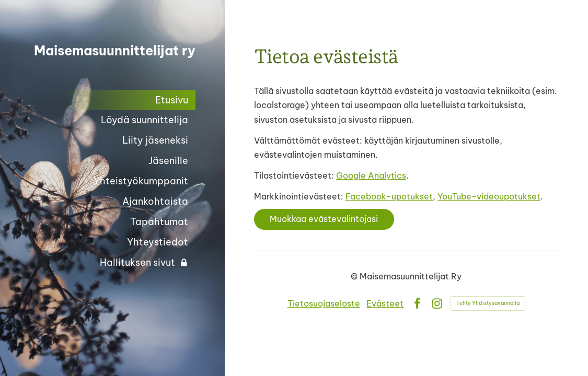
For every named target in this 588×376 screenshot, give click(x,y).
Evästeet (385, 303)
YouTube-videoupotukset (489, 196)
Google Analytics (371, 175)
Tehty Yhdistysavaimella (488, 303)
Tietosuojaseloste (324, 303)
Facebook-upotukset (389, 196)
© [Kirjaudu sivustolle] (355, 276)
